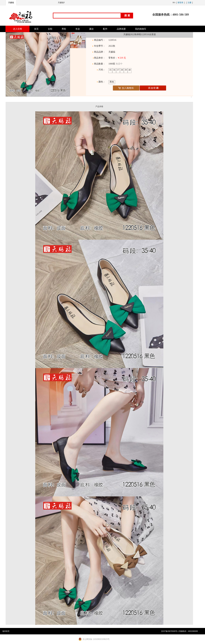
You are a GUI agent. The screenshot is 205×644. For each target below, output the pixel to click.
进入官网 (17, 29)
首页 (36, 29)
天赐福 (11, 3)
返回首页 (6, 631)
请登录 (180, 3)
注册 (189, 3)
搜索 (127, 15)
